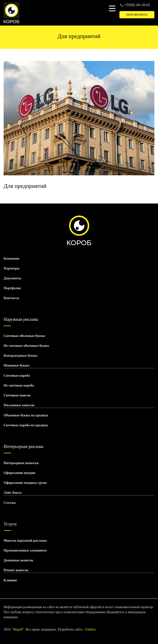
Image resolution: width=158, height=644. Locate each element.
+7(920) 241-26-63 (137, 5)
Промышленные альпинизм (25, 550)
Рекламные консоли (19, 405)
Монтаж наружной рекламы (25, 541)
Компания (11, 259)
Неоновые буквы (17, 365)
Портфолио (12, 288)
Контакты (11, 298)
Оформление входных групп (25, 483)
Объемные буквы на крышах (26, 415)
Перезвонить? (137, 15)
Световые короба (17, 376)
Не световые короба (19, 385)
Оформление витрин (19, 473)
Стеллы (10, 503)
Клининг (10, 580)
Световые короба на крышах (26, 425)
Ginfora (90, 629)
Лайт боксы (13, 493)
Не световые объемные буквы (26, 346)
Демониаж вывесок (18, 560)
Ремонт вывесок (16, 570)
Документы (12, 278)
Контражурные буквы (21, 356)
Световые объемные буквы (24, 336)
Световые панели (17, 395)
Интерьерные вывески (21, 463)
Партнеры (11, 268)
